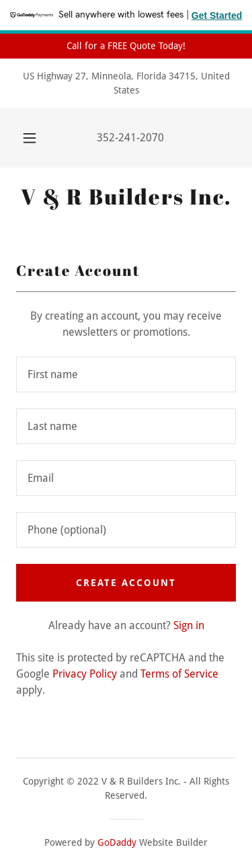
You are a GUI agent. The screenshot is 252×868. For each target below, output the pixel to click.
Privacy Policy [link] (85, 674)
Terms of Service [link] (179, 674)
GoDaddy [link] (117, 842)
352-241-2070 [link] (130, 138)
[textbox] (126, 374)
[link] (126, 196)
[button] (30, 138)
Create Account (126, 583)
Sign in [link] (189, 625)
